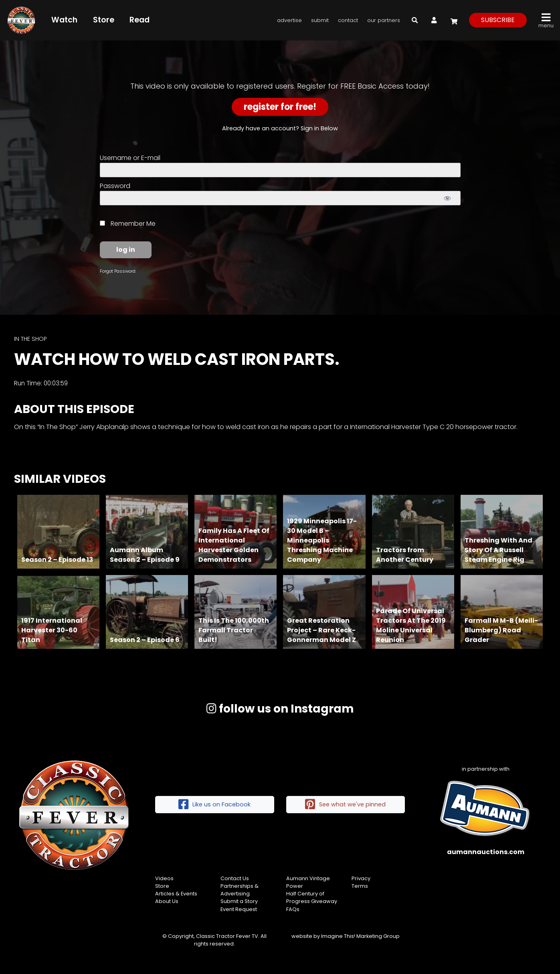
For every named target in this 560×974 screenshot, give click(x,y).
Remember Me (128, 224)
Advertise (289, 20)
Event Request (239, 909)
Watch (64, 20)
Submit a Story (239, 901)
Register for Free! (280, 107)
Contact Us (235, 878)
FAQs (293, 909)
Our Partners (384, 20)
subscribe (498, 20)
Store (104, 20)
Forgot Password (118, 271)
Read (139, 20)
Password (115, 186)
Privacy (361, 878)
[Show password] (448, 198)
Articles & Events (176, 894)
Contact (348, 20)
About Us (167, 901)
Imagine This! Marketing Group (360, 936)
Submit (320, 20)
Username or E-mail (130, 158)
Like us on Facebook (214, 805)
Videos (164, 878)
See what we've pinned (345, 805)
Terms (360, 886)
